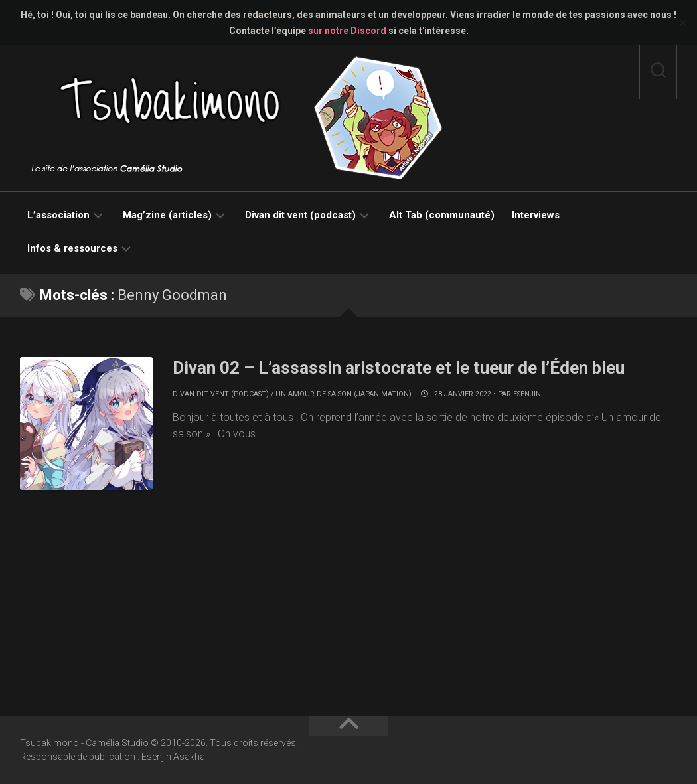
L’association (58, 215)
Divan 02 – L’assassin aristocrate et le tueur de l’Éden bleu (400, 368)
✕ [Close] (683, 23)
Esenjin (527, 394)
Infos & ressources (72, 248)
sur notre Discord (347, 31)
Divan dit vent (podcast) (300, 215)
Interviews (536, 215)
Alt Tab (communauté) (442, 215)
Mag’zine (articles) (167, 215)
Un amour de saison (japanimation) (344, 394)
